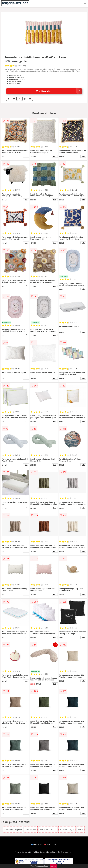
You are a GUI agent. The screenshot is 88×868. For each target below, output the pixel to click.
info (26, 156)
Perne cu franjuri (67, 829)
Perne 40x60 (31, 829)
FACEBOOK (37, 845)
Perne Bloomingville (13, 829)
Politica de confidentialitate (45, 852)
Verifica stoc (59, 91)
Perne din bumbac (48, 829)
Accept (53, 866)
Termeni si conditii (23, 852)
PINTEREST (50, 845)
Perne (81, 829)
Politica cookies (65, 852)
